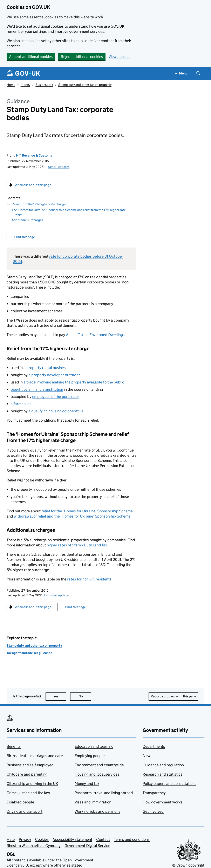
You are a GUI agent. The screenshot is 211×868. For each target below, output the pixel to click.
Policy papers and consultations (169, 784)
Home (11, 85)
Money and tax (87, 784)
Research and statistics (162, 774)
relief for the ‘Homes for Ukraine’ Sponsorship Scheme (87, 511)
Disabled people (20, 802)
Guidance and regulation (163, 765)
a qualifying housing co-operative (56, 411)
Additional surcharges (27, 220)
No (85, 696)
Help (11, 839)
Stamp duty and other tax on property (85, 85)
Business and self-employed (30, 765)
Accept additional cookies (31, 57)
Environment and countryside (99, 765)
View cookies (120, 57)
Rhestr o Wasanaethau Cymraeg (34, 846)
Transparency (154, 793)
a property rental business (46, 368)
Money (25, 85)
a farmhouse (21, 404)
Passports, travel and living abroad (104, 793)
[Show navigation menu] (181, 73)
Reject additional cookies (82, 57)
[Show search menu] (198, 73)
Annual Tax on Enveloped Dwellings (95, 335)
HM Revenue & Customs (34, 155)
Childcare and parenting (27, 774)
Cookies (42, 839)
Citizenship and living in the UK (32, 784)
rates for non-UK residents (89, 579)
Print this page (25, 237)
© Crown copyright (188, 865)
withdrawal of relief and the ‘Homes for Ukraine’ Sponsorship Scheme (72, 516)
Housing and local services (97, 774)
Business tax (44, 85)
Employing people (90, 756)
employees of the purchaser (56, 397)
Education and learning (94, 746)
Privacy (25, 839)
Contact (103, 839)
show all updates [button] (57, 595)
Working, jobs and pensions (97, 811)
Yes (60, 696)
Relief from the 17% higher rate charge (39, 204)
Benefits (14, 746)
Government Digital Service (87, 846)
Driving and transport (25, 811)
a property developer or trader (54, 375)
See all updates (59, 167)
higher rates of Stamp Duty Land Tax (77, 545)
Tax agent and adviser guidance (29, 653)
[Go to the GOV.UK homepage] (23, 73)
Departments (154, 746)
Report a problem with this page (173, 696)
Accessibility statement (72, 839)
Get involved (153, 811)
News (148, 756)
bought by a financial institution (37, 389)
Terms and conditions (132, 839)
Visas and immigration (93, 802)
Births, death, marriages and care (35, 756)
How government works (163, 802)
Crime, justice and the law (28, 793)
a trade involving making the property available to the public (74, 382)
